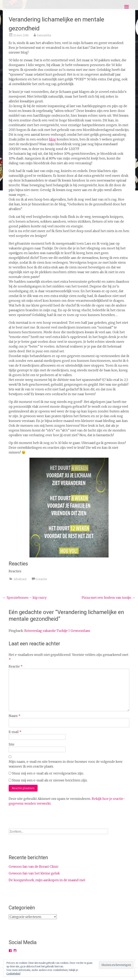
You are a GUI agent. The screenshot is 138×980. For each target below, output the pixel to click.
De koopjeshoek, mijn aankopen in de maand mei (47, 880)
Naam (15, 716)
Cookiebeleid (13, 974)
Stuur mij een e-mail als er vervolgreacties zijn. (48, 773)
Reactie (16, 666)
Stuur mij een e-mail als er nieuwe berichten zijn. (50, 780)
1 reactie (41, 579)
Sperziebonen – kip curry (25, 598)
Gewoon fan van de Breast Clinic (34, 867)
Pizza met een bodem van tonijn (108, 598)
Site (12, 744)
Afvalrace (20, 579)
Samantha (44, 35)
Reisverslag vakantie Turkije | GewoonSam (57, 631)
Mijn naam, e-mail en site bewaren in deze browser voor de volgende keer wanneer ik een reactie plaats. (66, 764)
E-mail (15, 732)
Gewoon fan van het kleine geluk (34, 873)
